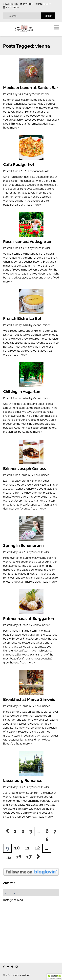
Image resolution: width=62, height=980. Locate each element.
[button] (54, 977)
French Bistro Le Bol (22, 319)
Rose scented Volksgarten (28, 242)
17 (29, 857)
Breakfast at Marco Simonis (29, 700)
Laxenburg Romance (23, 781)
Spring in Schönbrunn (23, 546)
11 (27, 848)
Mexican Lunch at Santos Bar (31, 88)
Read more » (11, 128)
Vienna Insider (41, 94)
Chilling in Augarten (22, 392)
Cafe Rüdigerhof (19, 165)
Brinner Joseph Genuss (25, 469)
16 (19, 857)
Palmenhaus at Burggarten (29, 619)
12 (37, 848)
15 (8, 857)
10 (17, 848)
